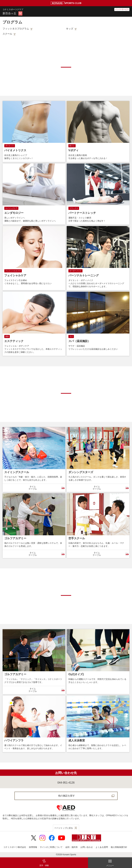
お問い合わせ (87, 847)
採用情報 (33, 847)
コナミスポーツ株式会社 (15, 847)
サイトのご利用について (51, 847)
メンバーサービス (122, 9)
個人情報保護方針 (119, 847)
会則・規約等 (71, 847)
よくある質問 (102, 847)
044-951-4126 (66, 783)
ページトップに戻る (64, 828)
